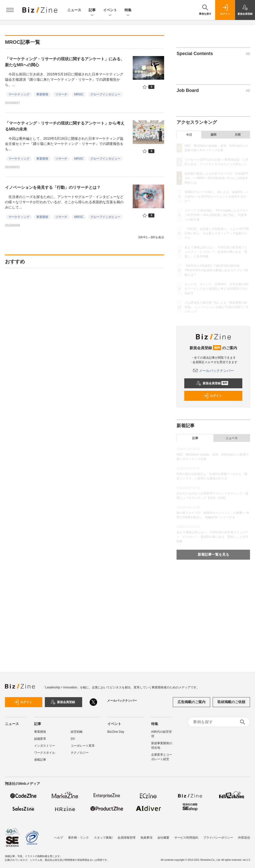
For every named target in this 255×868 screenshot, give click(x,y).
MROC (79, 94)
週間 (213, 135)
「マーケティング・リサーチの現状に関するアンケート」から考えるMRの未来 (65, 126)
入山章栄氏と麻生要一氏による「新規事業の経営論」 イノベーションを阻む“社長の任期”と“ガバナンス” (216, 307)
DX (73, 739)
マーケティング (19, 94)
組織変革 (40, 739)
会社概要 (163, 835)
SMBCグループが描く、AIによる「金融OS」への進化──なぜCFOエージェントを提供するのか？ (216, 197)
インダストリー (45, 746)
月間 (238, 135)
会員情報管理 (127, 835)
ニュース (74, 10)
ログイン (213, 396)
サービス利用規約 (186, 835)
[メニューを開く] (10, 10)
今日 (189, 135)
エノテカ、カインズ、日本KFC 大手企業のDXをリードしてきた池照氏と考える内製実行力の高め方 (217, 289)
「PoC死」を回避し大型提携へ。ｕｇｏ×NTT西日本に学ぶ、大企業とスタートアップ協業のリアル (217, 233)
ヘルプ (59, 835)
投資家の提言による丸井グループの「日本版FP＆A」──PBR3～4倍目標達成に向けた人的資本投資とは (216, 178)
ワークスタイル (45, 753)
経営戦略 (77, 732)
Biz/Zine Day (116, 732)
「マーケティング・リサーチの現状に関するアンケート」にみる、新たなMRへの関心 (65, 62)
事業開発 (42, 94)
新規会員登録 (212, 383)
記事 (92, 10)
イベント (110, 10)
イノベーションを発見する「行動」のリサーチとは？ (53, 187)
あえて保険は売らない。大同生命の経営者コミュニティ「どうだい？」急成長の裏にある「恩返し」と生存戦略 (216, 252)
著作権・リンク (78, 835)
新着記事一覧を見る (213, 554)
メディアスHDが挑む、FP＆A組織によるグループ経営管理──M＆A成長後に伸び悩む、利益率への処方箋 (217, 215)
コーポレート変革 (83, 746)
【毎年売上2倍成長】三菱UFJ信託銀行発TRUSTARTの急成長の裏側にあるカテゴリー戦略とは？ (216, 270)
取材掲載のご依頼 (231, 702)
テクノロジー (80, 753)
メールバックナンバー (213, 371)
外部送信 (244, 835)
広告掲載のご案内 (191, 702)
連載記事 (40, 760)
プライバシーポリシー (218, 835)
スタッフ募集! (103, 835)
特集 (128, 10)
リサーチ (61, 94)
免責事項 (146, 835)
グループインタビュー (105, 94)
